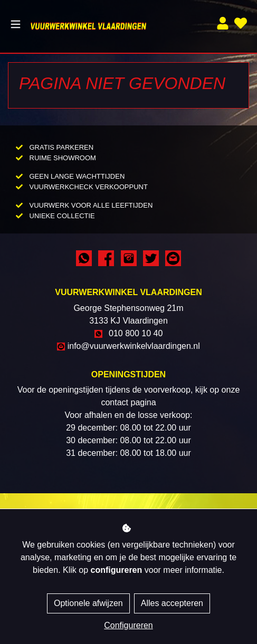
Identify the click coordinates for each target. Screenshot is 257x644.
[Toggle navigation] (16, 25)
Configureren (128, 625)
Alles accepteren (172, 603)
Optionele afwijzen (88, 603)
